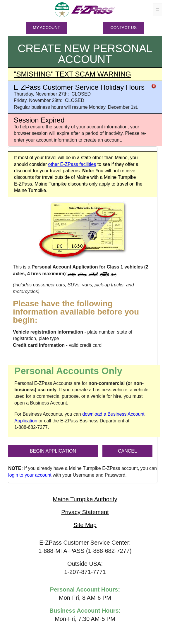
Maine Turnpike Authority (85, 499)
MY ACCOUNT (46, 28)
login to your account (30, 475)
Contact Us (123, 28)
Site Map (85, 525)
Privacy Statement (85, 512)
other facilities (72, 164)
